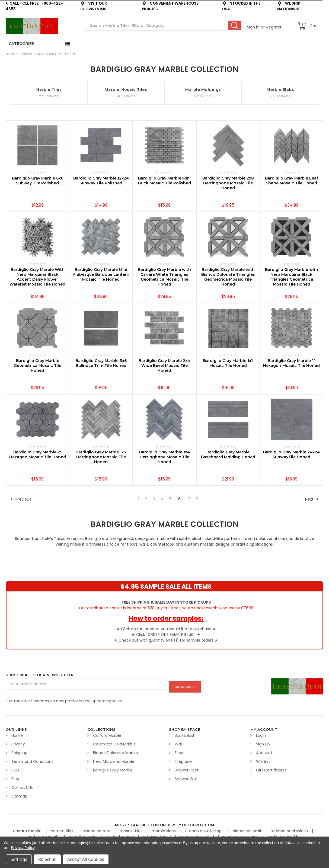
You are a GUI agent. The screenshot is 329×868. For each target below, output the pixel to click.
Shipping (19, 750)
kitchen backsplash (290, 828)
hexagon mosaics (193, 834)
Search (235, 25)
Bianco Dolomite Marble (116, 750)
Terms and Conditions (32, 759)
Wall (179, 741)
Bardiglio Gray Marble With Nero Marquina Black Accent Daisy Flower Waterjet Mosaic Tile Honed (37, 277)
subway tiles (155, 834)
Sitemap (19, 793)
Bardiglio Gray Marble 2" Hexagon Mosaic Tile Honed (38, 454)
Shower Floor (187, 767)
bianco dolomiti (248, 828)
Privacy (18, 741)
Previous (21, 499)
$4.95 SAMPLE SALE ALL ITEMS (166, 587)
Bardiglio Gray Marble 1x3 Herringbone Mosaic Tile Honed (101, 457)
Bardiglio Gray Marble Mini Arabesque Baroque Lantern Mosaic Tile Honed (101, 274)
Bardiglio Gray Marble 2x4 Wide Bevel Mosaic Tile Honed (164, 366)
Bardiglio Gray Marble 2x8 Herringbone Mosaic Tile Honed (228, 183)
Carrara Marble (107, 733)
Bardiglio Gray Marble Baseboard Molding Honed (228, 454)
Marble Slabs (280, 89)
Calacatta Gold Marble (114, 741)
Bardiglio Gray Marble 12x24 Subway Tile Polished (101, 181)
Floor (179, 750)
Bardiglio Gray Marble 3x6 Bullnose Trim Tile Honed (101, 363)
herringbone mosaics (239, 834)
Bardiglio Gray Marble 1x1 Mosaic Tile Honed (228, 363)
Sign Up (263, 741)
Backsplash (185, 733)
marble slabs (164, 828)
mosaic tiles (132, 828)
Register (274, 27)
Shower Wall (186, 776)
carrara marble (28, 828)
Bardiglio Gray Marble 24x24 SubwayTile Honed (291, 454)
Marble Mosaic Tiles (126, 89)
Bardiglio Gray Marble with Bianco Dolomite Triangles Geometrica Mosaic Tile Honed (228, 277)
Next (312, 499)
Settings (19, 859)
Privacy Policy (23, 848)
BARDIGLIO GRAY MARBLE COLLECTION (48, 54)
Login (261, 733)
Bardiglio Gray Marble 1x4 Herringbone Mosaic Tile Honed (164, 457)
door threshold (83, 834)
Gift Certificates (271, 767)
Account (264, 750)
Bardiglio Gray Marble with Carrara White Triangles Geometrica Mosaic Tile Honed (164, 277)
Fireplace (183, 759)
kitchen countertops (205, 828)
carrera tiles (63, 828)
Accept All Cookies (86, 859)
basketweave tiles (284, 834)
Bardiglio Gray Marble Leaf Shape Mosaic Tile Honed (292, 181)
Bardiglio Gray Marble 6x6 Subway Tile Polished (38, 181)
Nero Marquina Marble (114, 759)
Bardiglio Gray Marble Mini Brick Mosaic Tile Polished (164, 181)
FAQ (15, 767)
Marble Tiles (49, 89)
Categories (21, 44)
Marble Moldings (203, 89)
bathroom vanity (44, 834)
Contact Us (22, 785)
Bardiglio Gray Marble (113, 767)
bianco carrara (97, 828)
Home (10, 54)
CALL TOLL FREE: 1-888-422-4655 (34, 6)
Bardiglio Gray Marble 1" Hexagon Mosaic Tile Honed (291, 363)
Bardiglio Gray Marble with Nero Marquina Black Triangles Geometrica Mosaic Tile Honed (292, 277)
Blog (15, 776)
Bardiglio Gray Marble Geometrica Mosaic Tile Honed (38, 366)
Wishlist (263, 759)
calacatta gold (120, 834)
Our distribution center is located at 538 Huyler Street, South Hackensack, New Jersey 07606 (166, 605)
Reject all (47, 859)
